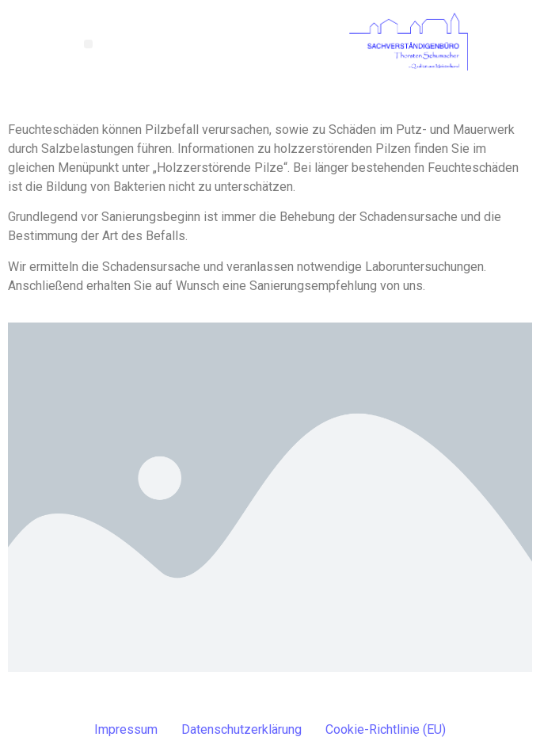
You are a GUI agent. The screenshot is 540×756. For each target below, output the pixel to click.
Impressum (126, 729)
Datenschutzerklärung (241, 729)
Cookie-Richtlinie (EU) (386, 729)
